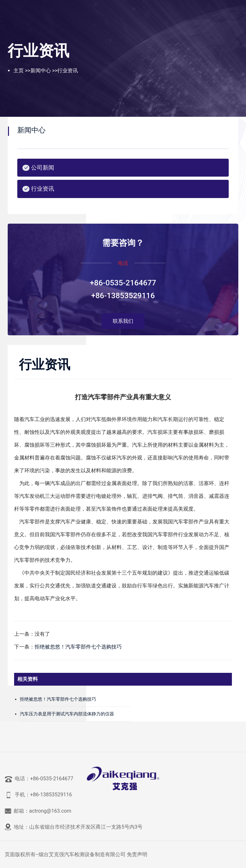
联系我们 (123, 321)
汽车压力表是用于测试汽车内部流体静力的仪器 (67, 714)
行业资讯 (68, 71)
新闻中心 (41, 71)
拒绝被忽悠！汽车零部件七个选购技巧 (78, 647)
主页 (19, 71)
